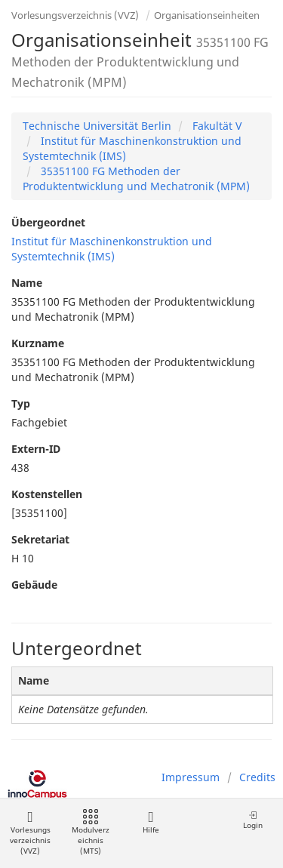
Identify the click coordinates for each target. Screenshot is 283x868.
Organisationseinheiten (207, 15)
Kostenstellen (47, 494)
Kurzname (38, 343)
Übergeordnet (48, 222)
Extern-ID (36, 449)
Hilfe (151, 822)
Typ (21, 403)
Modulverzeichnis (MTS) (91, 833)
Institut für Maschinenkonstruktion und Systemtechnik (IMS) (112, 249)
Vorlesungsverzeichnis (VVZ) (75, 15)
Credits (257, 777)
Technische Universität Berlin (97, 126)
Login (253, 820)
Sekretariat (40, 539)
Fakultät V (215, 126)
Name (27, 283)
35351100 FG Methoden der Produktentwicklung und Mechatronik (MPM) (136, 179)
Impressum (191, 777)
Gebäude (34, 585)
